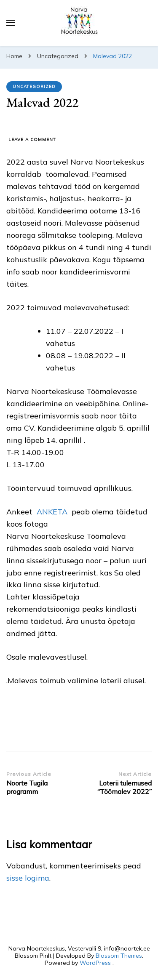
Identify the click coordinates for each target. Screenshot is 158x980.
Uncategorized (34, 87)
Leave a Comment (32, 140)
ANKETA (54, 512)
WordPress (95, 963)
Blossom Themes (119, 956)
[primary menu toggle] (11, 23)
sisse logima (28, 878)
